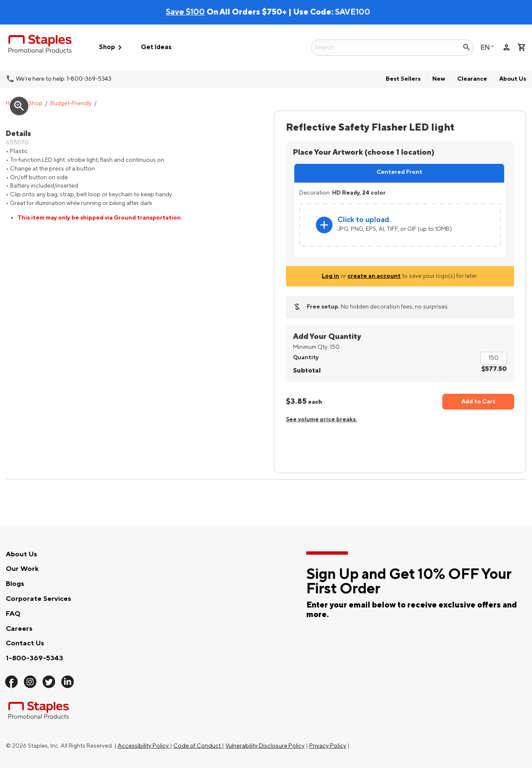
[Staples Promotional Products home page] (41, 45)
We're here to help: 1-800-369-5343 (64, 79)
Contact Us (25, 643)
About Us (513, 79)
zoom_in (19, 106)
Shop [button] (112, 48)
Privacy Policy (328, 746)
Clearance (472, 79)
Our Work (22, 569)
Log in (330, 276)
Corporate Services (38, 599)
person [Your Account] (506, 47)
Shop (36, 104)
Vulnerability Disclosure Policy (265, 746)
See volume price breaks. (321, 419)
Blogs (15, 584)
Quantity (306, 357)
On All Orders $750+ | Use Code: (250, 12)
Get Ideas (156, 47)
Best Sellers (403, 79)
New (439, 79)
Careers (19, 629)
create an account (374, 276)
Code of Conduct (198, 746)
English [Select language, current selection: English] (485, 47)
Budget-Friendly (71, 104)
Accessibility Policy (144, 746)
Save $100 (185, 12)
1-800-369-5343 (34, 658)
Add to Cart (478, 401)
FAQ (13, 614)
